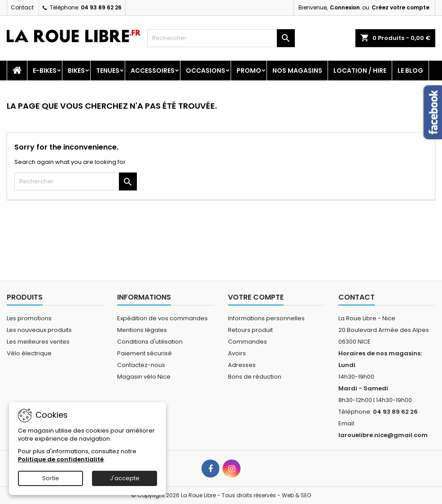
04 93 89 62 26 (101, 7)
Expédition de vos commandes (162, 318)
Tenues (108, 71)
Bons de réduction (255, 377)
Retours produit (250, 330)
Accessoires (153, 71)
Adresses (242, 365)
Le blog (410, 71)
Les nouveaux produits (39, 330)
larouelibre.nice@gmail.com (383, 435)
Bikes (76, 71)
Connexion (345, 7)
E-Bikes (45, 71)
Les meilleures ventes (38, 342)
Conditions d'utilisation (150, 342)
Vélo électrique (29, 353)
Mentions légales (142, 330)
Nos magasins (297, 71)
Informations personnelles (266, 318)
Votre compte (256, 297)
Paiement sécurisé (144, 353)
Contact (22, 7)
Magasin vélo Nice (144, 377)
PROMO (249, 71)
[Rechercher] (221, 38)
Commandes (247, 342)
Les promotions (29, 318)
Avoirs (237, 353)
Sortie (51, 478)
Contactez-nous (141, 365)
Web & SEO (296, 495)
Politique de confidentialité (61, 459)
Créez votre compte (400, 7)
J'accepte (125, 478)
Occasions (206, 71)
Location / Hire (360, 71)
